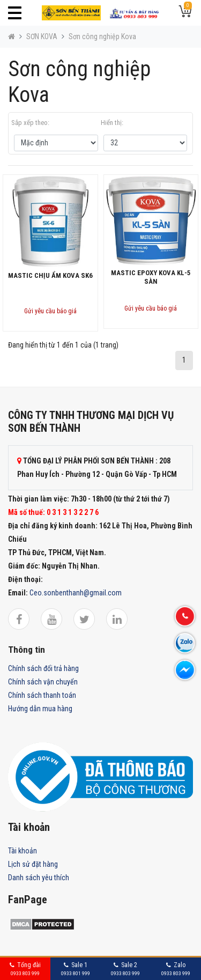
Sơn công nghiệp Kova (102, 36)
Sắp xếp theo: (30, 123)
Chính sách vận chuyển (43, 682)
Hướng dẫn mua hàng (40, 709)
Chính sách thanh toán (42, 695)
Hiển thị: (112, 123)
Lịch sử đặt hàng (33, 864)
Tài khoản (23, 851)
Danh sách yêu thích (39, 878)
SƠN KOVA (42, 36)
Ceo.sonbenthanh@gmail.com (76, 593)
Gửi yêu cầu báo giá (50, 311)
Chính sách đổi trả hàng (43, 668)
